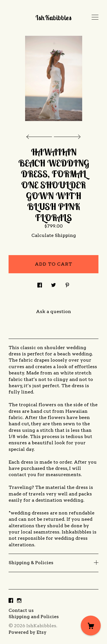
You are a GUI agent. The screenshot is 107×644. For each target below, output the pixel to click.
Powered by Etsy (28, 632)
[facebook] (11, 601)
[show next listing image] (66, 135)
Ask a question (53, 311)
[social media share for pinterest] (67, 284)
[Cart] (91, 626)
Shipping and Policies (34, 617)
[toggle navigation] (95, 17)
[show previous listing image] (41, 135)
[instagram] (19, 601)
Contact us (21, 610)
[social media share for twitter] (53, 284)
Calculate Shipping (54, 235)
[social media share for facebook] (40, 284)
